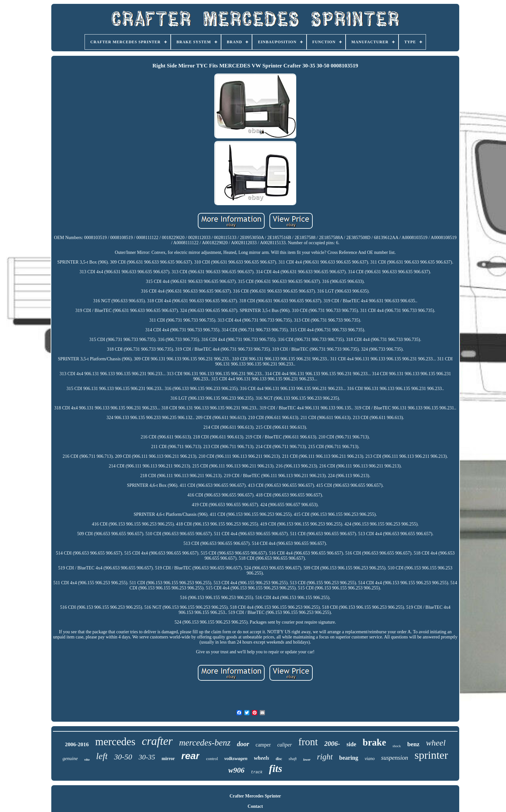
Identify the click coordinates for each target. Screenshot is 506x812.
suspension (395, 758)
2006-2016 (77, 744)
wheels (262, 758)
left (102, 756)
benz (413, 744)
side (351, 744)
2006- (332, 744)
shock (397, 746)
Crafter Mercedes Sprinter (255, 796)
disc (279, 759)
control (212, 759)
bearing (349, 758)
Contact (255, 806)
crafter (157, 741)
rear (191, 756)
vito (87, 759)
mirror (168, 759)
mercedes (115, 742)
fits (275, 768)
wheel (436, 743)
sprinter (431, 755)
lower (307, 760)
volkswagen (236, 758)
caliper (284, 745)
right (325, 757)
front (308, 742)
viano (370, 759)
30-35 (147, 757)
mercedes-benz (205, 743)
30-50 (123, 757)
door (243, 744)
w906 (237, 770)
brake (374, 742)
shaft (293, 759)
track (257, 772)
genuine (70, 758)
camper (263, 745)
